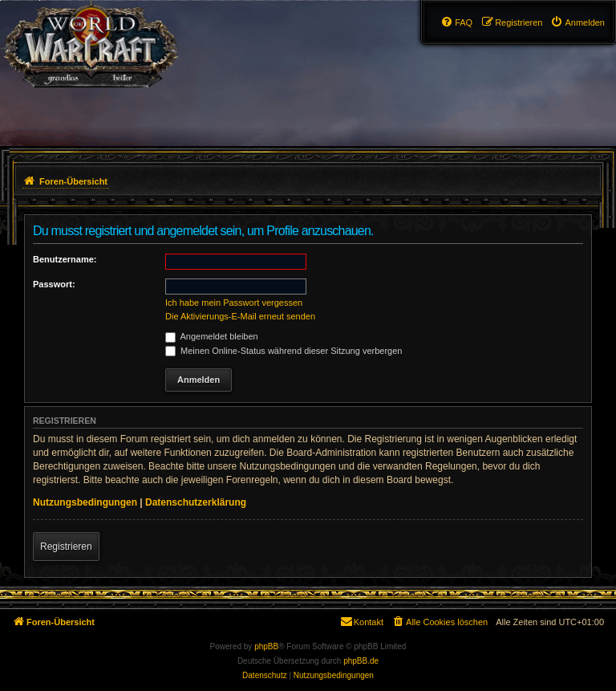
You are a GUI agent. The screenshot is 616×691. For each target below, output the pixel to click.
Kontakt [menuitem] (361, 621)
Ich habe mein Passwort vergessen (234, 303)
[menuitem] (577, 22)
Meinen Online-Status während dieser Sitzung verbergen (284, 351)
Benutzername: (65, 259)
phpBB (266, 646)
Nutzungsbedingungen (85, 502)
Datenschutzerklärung (196, 502)
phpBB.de (361, 661)
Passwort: (54, 284)
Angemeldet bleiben (212, 336)
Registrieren (66, 547)
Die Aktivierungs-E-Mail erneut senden (240, 316)
